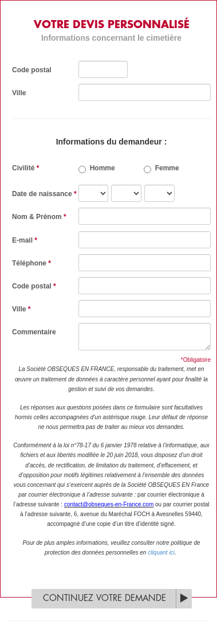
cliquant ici (161, 553)
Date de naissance (44, 194)
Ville (19, 93)
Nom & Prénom (39, 217)
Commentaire (34, 332)
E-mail (25, 240)
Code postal (32, 70)
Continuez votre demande (104, 598)
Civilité (25, 168)
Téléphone (31, 263)
